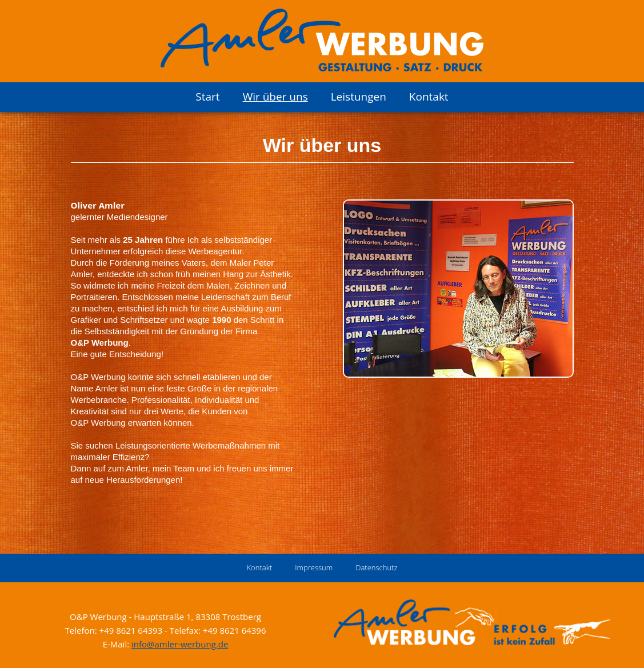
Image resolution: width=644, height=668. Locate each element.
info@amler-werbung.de (180, 644)
